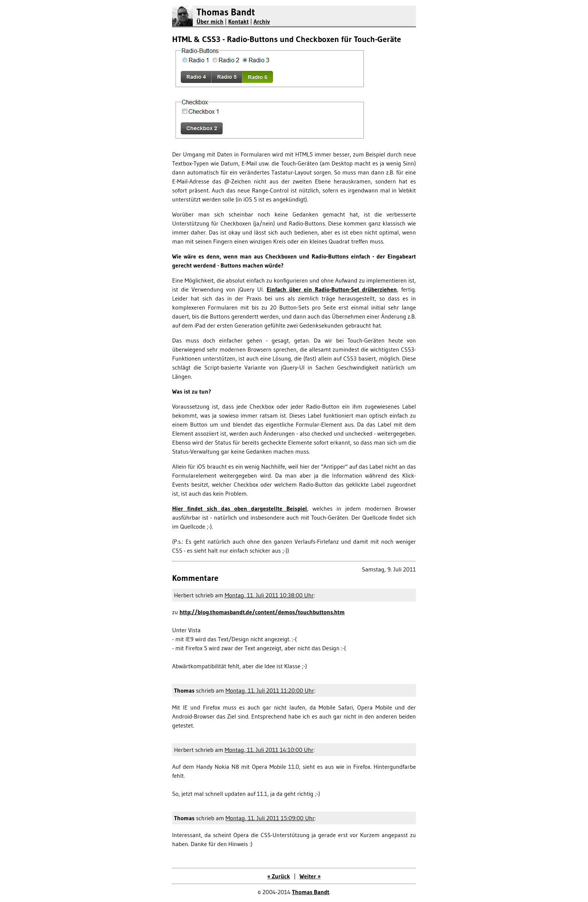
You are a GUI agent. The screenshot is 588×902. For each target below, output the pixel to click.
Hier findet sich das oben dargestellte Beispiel (240, 508)
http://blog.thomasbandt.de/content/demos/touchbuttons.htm (262, 612)
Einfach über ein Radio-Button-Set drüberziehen (332, 289)
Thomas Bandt (226, 12)
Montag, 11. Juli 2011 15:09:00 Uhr (270, 818)
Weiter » (310, 876)
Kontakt (238, 21)
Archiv (262, 21)
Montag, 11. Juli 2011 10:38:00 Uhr (269, 595)
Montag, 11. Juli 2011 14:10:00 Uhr (269, 750)
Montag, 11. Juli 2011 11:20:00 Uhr (270, 690)
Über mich (210, 21)
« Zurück (279, 876)
